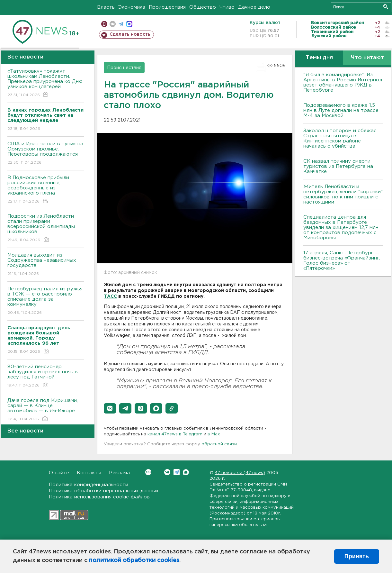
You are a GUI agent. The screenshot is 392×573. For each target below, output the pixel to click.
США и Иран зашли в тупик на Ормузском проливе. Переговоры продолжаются (46, 154)
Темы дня (319, 58)
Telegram (177, 472)
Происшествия (167, 7)
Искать (386, 7)
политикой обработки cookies (134, 560)
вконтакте (113, 24)
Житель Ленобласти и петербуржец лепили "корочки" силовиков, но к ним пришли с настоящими (343, 194)
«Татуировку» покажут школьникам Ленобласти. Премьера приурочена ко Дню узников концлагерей (46, 83)
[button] (110, 408)
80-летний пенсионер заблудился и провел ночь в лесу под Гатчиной (46, 376)
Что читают (367, 58)
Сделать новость (130, 34)
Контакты (89, 473)
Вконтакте (148, 472)
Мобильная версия (104, 24)
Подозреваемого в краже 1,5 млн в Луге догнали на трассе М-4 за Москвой (341, 110)
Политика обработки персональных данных (104, 491)
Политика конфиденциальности (89, 485)
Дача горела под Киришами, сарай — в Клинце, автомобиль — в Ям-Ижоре (46, 410)
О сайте (59, 473)
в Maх (214, 434)
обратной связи (219, 444)
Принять (357, 556)
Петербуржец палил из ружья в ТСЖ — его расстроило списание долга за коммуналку (46, 301)
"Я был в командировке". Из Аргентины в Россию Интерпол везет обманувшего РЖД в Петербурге (343, 82)
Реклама (119, 473)
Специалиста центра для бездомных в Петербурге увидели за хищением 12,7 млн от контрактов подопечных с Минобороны (341, 227)
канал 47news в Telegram (175, 434)
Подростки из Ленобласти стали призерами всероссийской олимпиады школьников (46, 228)
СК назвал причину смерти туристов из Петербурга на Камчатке (338, 166)
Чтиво (227, 7)
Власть (106, 7)
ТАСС (110, 296)
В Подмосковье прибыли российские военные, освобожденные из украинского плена (46, 190)
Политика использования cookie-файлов (99, 497)
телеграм (121, 24)
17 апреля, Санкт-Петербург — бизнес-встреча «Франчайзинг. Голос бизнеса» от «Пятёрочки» (342, 261)
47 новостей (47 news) (240, 473)
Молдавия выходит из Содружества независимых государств (46, 265)
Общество (203, 7)
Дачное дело (254, 7)
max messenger (129, 24)
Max (186, 472)
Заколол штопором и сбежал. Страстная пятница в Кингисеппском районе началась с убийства (340, 138)
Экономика (132, 7)
